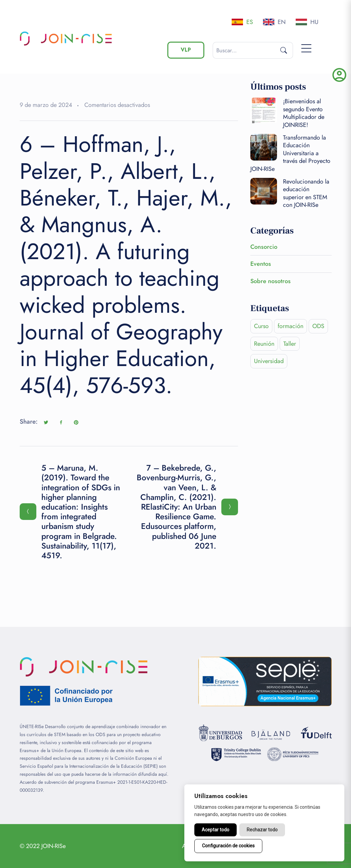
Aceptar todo (215, 830)
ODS (318, 326)
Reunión (264, 344)
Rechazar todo (262, 830)
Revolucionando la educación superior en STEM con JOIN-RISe (306, 193)
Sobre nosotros (270, 281)
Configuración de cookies (228, 846)
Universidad (269, 361)
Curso (261, 326)
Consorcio (264, 247)
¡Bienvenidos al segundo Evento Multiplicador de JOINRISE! (304, 113)
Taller (290, 344)
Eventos (261, 264)
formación (290, 326)
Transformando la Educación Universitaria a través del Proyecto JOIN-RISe (290, 153)
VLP (186, 50)
